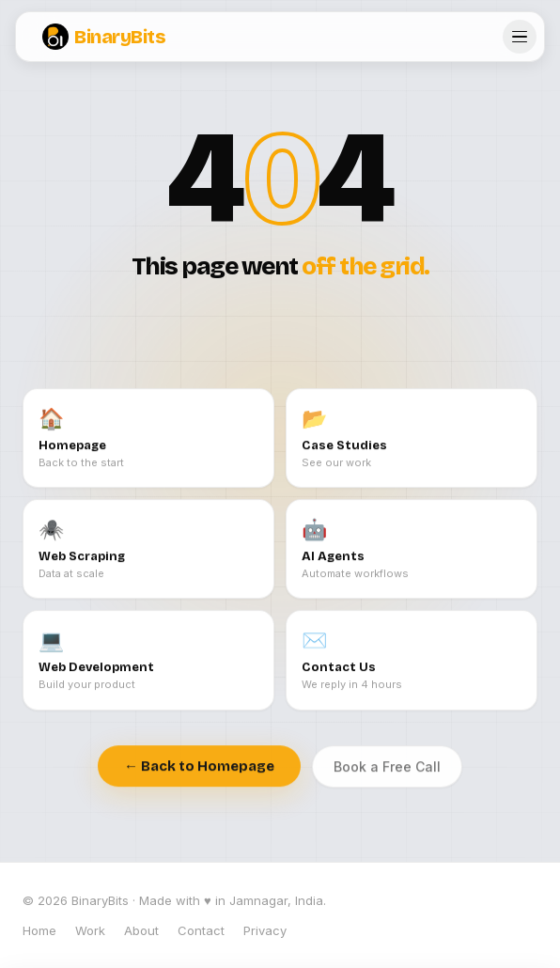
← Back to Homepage (199, 769)
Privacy (265, 930)
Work (90, 930)
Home (39, 930)
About (141, 930)
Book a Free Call (387, 769)
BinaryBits (104, 37)
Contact (201, 930)
